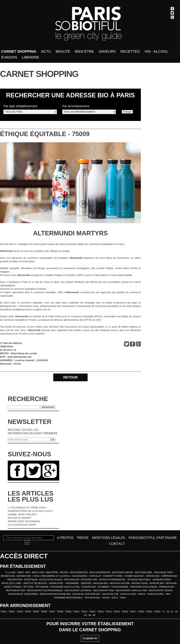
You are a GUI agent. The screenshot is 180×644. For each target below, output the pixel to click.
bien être (84, 51)
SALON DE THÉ (111, 594)
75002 (12, 612)
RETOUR (70, 377)
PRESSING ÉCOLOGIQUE (144, 587)
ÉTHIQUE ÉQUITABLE (33, 134)
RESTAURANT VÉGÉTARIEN (23, 594)
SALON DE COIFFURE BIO (87, 594)
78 (168, 612)
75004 (28, 612)
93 (86, 615)
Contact (117, 544)
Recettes (130, 51)
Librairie (31, 57)
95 (94, 615)
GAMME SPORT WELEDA (22, 514)
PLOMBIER (104, 587)
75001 (4, 612)
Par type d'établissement (30, 109)
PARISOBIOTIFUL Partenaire (153, 538)
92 (177, 612)
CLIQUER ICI (90, 638)
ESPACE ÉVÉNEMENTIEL (113, 580)
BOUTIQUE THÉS (164, 572)
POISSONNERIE (120, 587)
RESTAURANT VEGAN (161, 590)
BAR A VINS (39, 572)
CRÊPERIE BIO (170, 576)
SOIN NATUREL (156, 594)
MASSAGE (172, 583)
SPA (168, 594)
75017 (133, 612)
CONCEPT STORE (113, 576)
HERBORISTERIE (162, 580)
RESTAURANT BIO (16, 590)
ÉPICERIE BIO (72, 580)
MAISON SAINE (140, 583)
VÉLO (115, 598)
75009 (81, 134)
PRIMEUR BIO (167, 587)
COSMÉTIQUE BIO (134, 576)
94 (90, 615)
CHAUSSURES (80, 576)
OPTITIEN (29, 587)
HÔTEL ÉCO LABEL (12, 583)
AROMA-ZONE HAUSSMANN (24, 521)
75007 (52, 612)
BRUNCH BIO (8, 576)
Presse (83, 538)
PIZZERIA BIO (89, 587)
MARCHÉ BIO (157, 583)
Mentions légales (109, 538)
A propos (65, 538)
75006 (44, 612)
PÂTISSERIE (42, 587)
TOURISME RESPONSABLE (68, 598)
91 (172, 612)
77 (164, 612)
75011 (85, 612)
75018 (141, 612)
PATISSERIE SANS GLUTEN (65, 587)
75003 (20, 612)
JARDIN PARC (56, 583)
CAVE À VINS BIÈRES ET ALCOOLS (52, 576)
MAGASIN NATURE (120, 583)
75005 (36, 612)
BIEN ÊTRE (52, 572)
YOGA (123, 598)
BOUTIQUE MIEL (144, 572)
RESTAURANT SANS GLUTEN (132, 590)
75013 (101, 612)
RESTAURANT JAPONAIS (78, 590)
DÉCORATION (15, 580)
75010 (77, 612)
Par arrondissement (89, 109)
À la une (11, 572)
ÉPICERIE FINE (89, 580)
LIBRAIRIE (86, 583)
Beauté (63, 51)
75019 (149, 612)
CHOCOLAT (96, 576)
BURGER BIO (24, 576)
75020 (157, 612)
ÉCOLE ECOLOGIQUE (51, 580)
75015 (117, 612)
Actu (46, 51)
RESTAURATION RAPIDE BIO (56, 594)
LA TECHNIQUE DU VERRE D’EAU (27, 508)
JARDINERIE (72, 583)
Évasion (9, 57)
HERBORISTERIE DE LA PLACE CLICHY (30, 511)
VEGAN (106, 598)
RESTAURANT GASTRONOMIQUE (45, 590)
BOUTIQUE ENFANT (123, 572)
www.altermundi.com (20, 357)
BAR (28, 572)
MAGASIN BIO (101, 583)
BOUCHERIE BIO (79, 572)
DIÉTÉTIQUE (31, 580)
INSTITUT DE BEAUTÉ (35, 583)
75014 (109, 612)
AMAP (21, 572)
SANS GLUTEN (128, 594)
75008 (60, 612)
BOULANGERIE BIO (100, 572)
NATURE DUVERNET (19, 518)
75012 (93, 612)
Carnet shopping (19, 51)
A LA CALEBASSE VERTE (22, 525)
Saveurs (107, 51)
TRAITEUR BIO (93, 598)
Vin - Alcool (156, 51)
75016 (125, 612)
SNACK (142, 594)
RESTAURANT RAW (104, 590)
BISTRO (64, 572)
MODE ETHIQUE (13, 587)
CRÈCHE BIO (153, 576)
